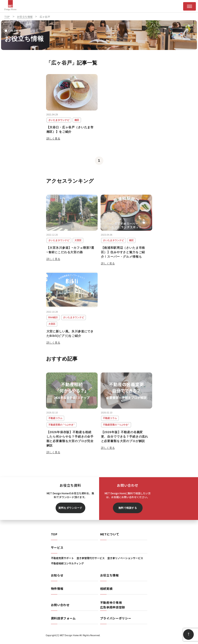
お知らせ (57, 575)
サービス (57, 547)
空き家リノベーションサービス (125, 558)
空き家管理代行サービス (91, 558)
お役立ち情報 (110, 575)
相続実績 (106, 589)
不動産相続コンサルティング (67, 563)
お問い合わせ (60, 605)
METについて (110, 534)
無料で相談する (128, 508)
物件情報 (57, 589)
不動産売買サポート (62, 558)
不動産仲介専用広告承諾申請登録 (113, 605)
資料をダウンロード (70, 508)
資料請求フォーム (63, 618)
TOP (54, 534)
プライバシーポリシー (116, 618)
